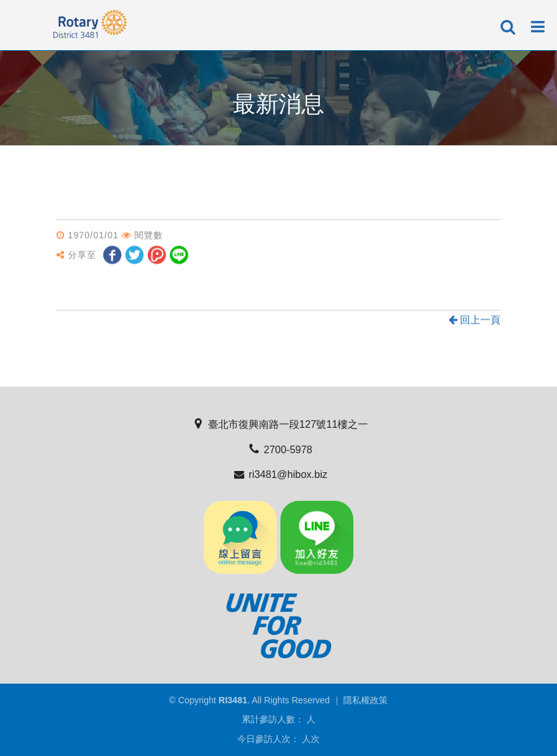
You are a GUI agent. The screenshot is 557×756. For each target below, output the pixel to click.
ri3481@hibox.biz (278, 474)
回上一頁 (475, 320)
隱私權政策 (365, 700)
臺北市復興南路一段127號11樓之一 (279, 424)
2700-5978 (279, 450)
